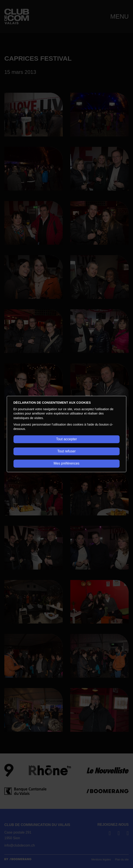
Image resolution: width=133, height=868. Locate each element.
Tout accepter (66, 439)
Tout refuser (66, 451)
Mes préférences (66, 464)
